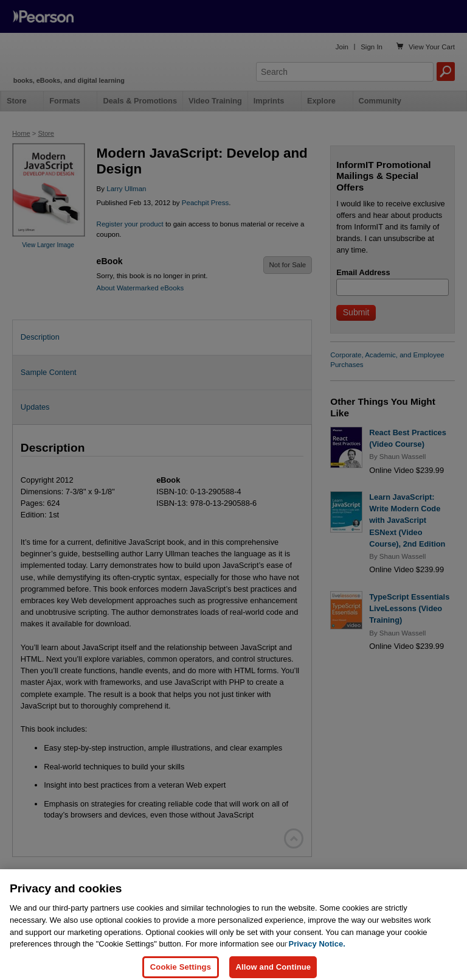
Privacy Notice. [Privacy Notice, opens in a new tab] (317, 955)
